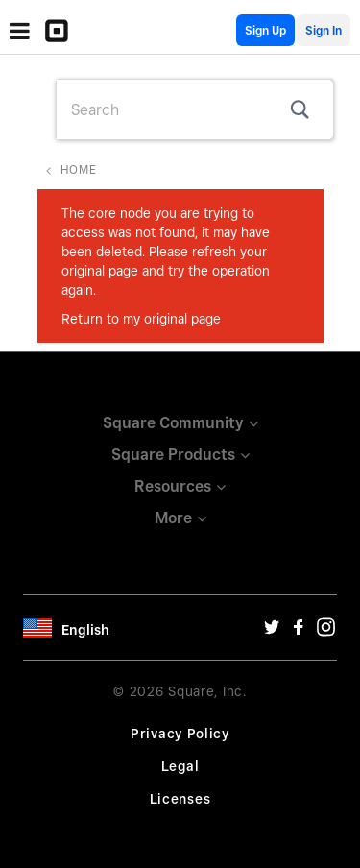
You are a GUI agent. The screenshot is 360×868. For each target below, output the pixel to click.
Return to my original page (141, 319)
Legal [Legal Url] (180, 766)
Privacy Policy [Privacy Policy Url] (180, 734)
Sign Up (265, 30)
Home (79, 169)
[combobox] (195, 109)
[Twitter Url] (272, 632)
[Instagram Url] (325, 632)
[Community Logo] (61, 31)
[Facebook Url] (299, 632)
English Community (223, 30)
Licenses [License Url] (180, 799)
